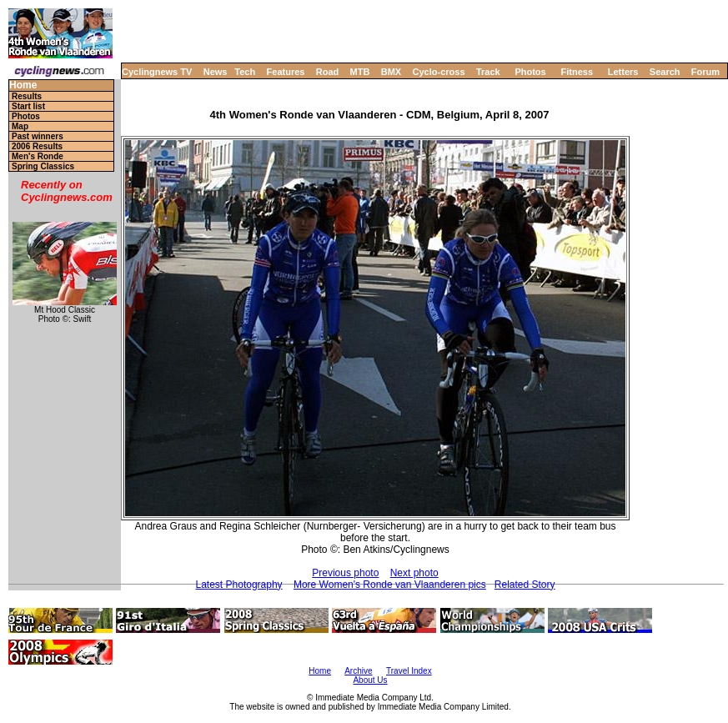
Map (20, 126)
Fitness (577, 72)
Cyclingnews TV (157, 72)
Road (328, 72)
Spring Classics (43, 166)
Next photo (414, 573)
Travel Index (409, 671)
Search (665, 72)
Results (27, 96)
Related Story (525, 585)
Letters (623, 72)
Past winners (38, 136)
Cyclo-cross (439, 72)
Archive (358, 671)
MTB (360, 72)
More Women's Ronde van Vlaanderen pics (390, 585)
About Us (370, 680)
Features (286, 72)
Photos (530, 72)
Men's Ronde (38, 156)
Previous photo (345, 573)
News (216, 72)
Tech (245, 72)
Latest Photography (239, 585)
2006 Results (37, 146)
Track (488, 72)
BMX (391, 72)
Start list (28, 106)
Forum (705, 72)
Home (23, 85)
